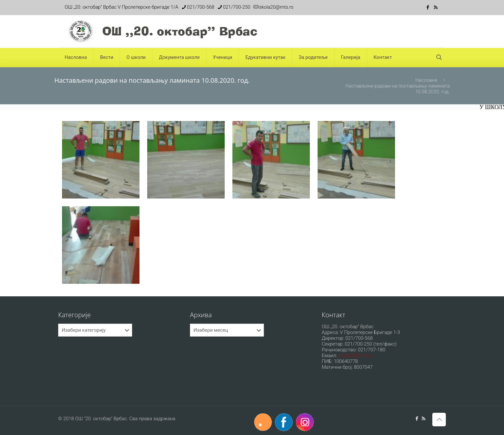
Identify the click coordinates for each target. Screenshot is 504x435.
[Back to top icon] (439, 420)
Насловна (426, 80)
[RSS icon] (436, 7)
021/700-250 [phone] (237, 7)
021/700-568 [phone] (201, 7)
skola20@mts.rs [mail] (276, 7)
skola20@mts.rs (355, 356)
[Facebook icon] (428, 7)
